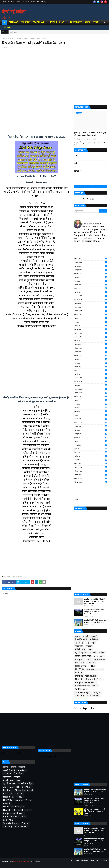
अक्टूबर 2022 (91, 389)
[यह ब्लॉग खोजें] (86, 211)
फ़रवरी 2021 (91, 464)
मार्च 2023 (91, 370)
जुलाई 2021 (91, 445)
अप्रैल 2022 (91, 411)
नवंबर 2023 (91, 341)
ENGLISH (80, 663)
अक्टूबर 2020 (91, 479)
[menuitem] (5, 22)
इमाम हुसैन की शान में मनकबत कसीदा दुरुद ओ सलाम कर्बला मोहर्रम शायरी (90, 134)
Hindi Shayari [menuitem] (57, 22)
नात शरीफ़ (79, 643)
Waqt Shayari (94, 696)
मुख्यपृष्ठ (4, 38)
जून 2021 (91, 449)
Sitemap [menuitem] (14, 22)
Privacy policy (35, 2)
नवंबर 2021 (91, 430)
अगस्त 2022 (91, 397)
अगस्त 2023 (91, 352)
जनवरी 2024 (91, 333)
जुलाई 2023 (91, 356)
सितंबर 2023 (91, 348)
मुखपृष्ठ (76, 499)
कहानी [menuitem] (96, 22)
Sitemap (44, 2)
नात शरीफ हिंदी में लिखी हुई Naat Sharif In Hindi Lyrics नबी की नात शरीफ (95, 621)
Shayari (97, 692)
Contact (18, 2)
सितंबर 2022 (91, 393)
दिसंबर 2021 (91, 426)
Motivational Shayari (85, 676)
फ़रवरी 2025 (91, 292)
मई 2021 (91, 452)
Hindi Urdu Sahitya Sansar (21, 861)
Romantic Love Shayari (87, 686)
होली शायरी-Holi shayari (93, 656)
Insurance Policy (95, 669)
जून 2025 (91, 277)
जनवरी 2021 (91, 467)
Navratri (79, 679)
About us (11, 2)
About (77, 861)
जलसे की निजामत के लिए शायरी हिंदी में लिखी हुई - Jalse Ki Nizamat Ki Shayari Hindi (94, 612)
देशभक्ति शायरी (81, 640)
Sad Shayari (81, 689)
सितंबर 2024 (91, 311)
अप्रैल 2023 (91, 367)
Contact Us (85, 861)
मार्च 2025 (91, 288)
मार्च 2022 (91, 415)
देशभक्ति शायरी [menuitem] (76, 22)
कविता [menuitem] (88, 22)
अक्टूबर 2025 (91, 270)
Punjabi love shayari (85, 682)
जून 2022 (91, 404)
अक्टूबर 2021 (91, 434)
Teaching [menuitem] (38, 22)
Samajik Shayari (83, 692)
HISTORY (80, 669)
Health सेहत (81, 666)
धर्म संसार (94, 640)
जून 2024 (91, 322)
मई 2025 (91, 281)
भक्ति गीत (79, 646)
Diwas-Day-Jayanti (12, 38)
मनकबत (89, 646)
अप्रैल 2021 (91, 456)
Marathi (79, 673)
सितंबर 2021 (91, 438)
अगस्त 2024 (91, 315)
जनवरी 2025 (91, 296)
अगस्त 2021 (91, 441)
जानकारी (94, 636)
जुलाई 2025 (91, 274)
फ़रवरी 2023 (91, 374)
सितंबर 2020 (91, 482)
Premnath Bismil (95, 679)
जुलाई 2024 (91, 318)
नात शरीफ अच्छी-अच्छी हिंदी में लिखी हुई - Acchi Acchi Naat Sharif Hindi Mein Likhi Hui (95, 601)
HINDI (92, 666)
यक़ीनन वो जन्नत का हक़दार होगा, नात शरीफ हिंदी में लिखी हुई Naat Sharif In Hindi (95, 811)
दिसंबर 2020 (91, 471)
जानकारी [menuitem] (7, 27)
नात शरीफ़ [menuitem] (25, 22)
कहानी (85, 636)
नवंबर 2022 (91, 385)
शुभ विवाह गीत (81, 653)
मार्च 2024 (91, 326)
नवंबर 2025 (91, 266)
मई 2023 (91, 363)
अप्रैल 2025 (91, 285)
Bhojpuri (80, 659)
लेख (90, 649)
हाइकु (77, 656)
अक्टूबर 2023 (91, 344)
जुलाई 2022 (91, 400)
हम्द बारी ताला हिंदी (97, 653)
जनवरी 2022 (91, 423)
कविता (8, 577)
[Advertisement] (37, 76)
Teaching (80, 696)
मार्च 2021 (91, 460)
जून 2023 (91, 359)
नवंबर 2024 (91, 303)
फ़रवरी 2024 (91, 329)
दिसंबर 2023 (91, 337)
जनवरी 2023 (91, 378)
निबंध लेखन (90, 643)
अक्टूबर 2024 (91, 307)
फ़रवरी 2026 (91, 259)
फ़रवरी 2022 (91, 419)
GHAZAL (91, 663)
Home (4, 2)
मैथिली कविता (81, 649)
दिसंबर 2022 (91, 382)
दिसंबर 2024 (91, 300)
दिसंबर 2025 (91, 262)
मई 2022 (91, 408)
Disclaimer (26, 2)
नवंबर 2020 (91, 475)
